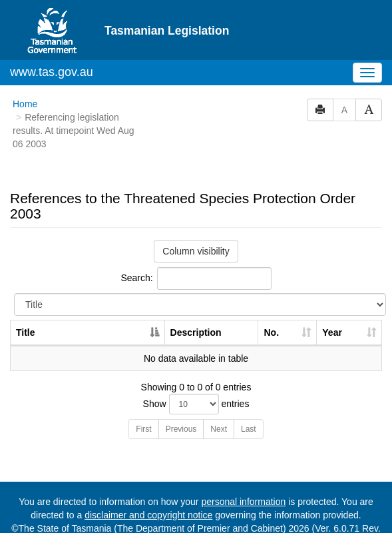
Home (25, 79)
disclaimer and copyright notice (148, 490)
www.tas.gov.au (52, 47)
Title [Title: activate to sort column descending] (26, 308)
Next (219, 404)
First (143, 404)
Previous (181, 404)
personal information (243, 477)
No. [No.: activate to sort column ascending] (271, 308)
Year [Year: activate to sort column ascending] (332, 308)
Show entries (196, 379)
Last (249, 404)
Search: (196, 254)
